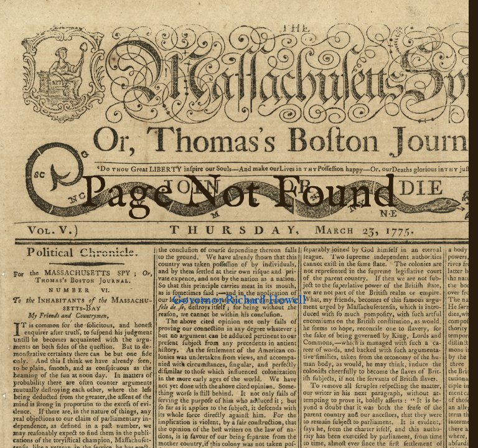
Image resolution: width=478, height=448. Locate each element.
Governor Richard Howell (239, 301)
